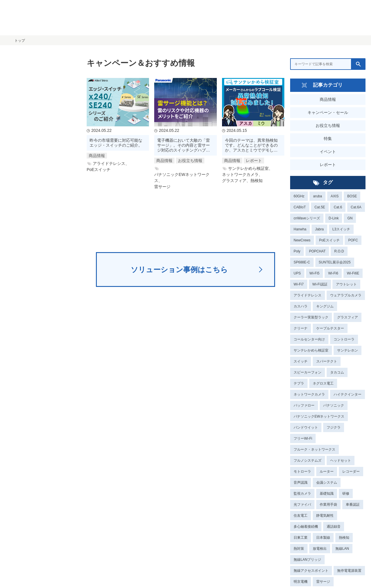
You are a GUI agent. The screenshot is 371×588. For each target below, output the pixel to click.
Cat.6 (338, 207)
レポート (328, 165)
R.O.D (339, 251)
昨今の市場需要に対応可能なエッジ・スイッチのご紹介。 (116, 143)
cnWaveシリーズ (307, 218)
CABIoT (300, 207)
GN (350, 218)
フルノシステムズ (308, 460)
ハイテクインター (348, 394)
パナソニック (334, 405)
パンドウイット (306, 427)
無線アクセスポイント (311, 571)
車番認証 (353, 505)
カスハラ (301, 306)
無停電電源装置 (349, 571)
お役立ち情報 (328, 125)
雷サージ (323, 582)
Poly (297, 251)
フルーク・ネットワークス (314, 449)
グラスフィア (348, 317)
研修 (346, 494)
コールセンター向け (309, 339)
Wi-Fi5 (315, 273)
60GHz (299, 196)
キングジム (325, 306)
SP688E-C (302, 262)
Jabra (319, 229)
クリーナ (301, 328)
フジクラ (334, 427)
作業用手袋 (328, 505)
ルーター (327, 472)
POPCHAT (317, 251)
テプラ (299, 383)
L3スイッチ (341, 229)
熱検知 (344, 538)
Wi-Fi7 (299, 284)
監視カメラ (302, 494)
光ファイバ (302, 505)
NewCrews (302, 240)
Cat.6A (356, 207)
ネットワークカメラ (309, 394)
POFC (353, 240)
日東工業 (301, 538)
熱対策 (299, 549)
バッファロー (304, 405)
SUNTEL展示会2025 (335, 262)
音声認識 (301, 483)
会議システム (327, 483)
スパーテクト (327, 361)
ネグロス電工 (323, 383)
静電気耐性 (325, 516)
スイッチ (301, 361)
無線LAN (342, 549)
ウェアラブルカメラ (346, 295)
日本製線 (323, 538)
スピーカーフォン (308, 372)
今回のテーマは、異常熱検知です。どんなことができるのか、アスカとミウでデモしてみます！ (251, 145)
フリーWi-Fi (303, 438)
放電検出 (320, 549)
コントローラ (344, 339)
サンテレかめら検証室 (311, 350)
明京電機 (301, 582)
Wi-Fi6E (353, 273)
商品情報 (328, 99)
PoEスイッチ (329, 240)
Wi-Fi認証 (320, 284)
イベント (328, 152)
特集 (328, 139)
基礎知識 (327, 494)
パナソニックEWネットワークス (319, 416)
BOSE (352, 196)
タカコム (337, 372)
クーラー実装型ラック (311, 317)
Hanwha (300, 229)
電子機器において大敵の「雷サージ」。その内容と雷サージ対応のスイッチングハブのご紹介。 (183, 145)
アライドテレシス (308, 295)
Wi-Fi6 (333, 273)
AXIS (335, 196)
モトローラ (302, 472)
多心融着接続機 (306, 527)
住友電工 (301, 516)
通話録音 (334, 527)
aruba (318, 196)
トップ (20, 41)
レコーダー (351, 472)
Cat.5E (320, 207)
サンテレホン (348, 350)
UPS (297, 273)
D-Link (334, 218)
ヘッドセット (341, 460)
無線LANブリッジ (307, 560)
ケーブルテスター (330, 328)
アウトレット (346, 284)
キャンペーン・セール (328, 112)
